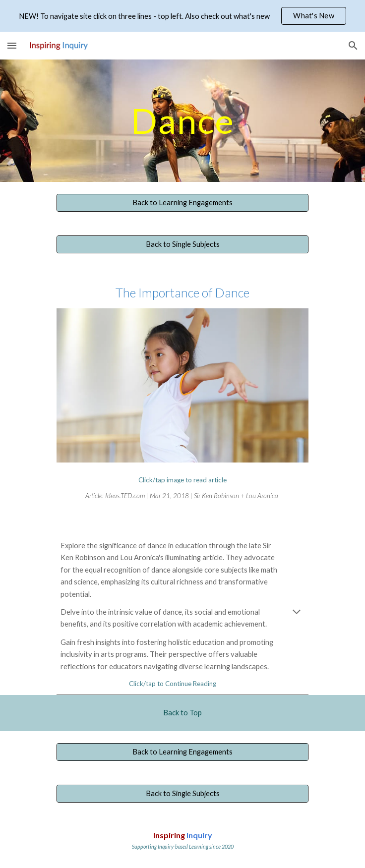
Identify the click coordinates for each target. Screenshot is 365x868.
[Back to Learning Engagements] (182, 203)
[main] (182, 121)
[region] (182, 16)
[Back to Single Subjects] (182, 244)
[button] (12, 45)
